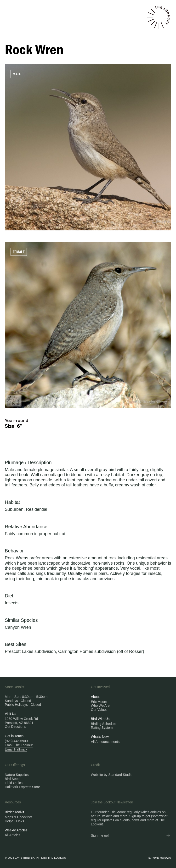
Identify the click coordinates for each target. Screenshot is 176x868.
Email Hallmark (16, 749)
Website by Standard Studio (112, 775)
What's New (100, 737)
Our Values (99, 710)
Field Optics (14, 783)
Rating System (102, 728)
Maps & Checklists (19, 817)
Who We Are (100, 706)
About (95, 697)
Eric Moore (99, 702)
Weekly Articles (16, 830)
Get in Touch (14, 736)
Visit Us (10, 714)
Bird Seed (12, 779)
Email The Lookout (19, 745)
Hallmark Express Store (22, 787)
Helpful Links (14, 821)
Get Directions (15, 727)
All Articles (13, 835)
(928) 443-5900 (16, 741)
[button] (31, 7)
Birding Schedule (104, 724)
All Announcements (105, 742)
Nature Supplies (17, 775)
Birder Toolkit (14, 812)
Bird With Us (100, 719)
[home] (159, 17)
